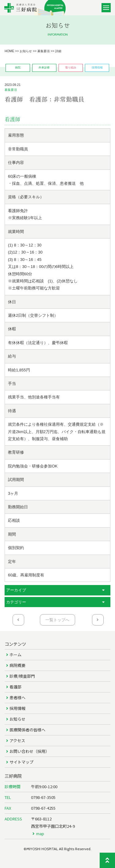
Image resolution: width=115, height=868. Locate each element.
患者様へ (17, 697)
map (40, 833)
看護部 (15, 687)
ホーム (15, 655)
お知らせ (17, 719)
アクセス (17, 740)
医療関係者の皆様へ (27, 730)
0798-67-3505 (43, 797)
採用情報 (17, 708)
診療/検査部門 (22, 676)
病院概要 (17, 665)
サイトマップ (21, 762)
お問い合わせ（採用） (29, 751)
